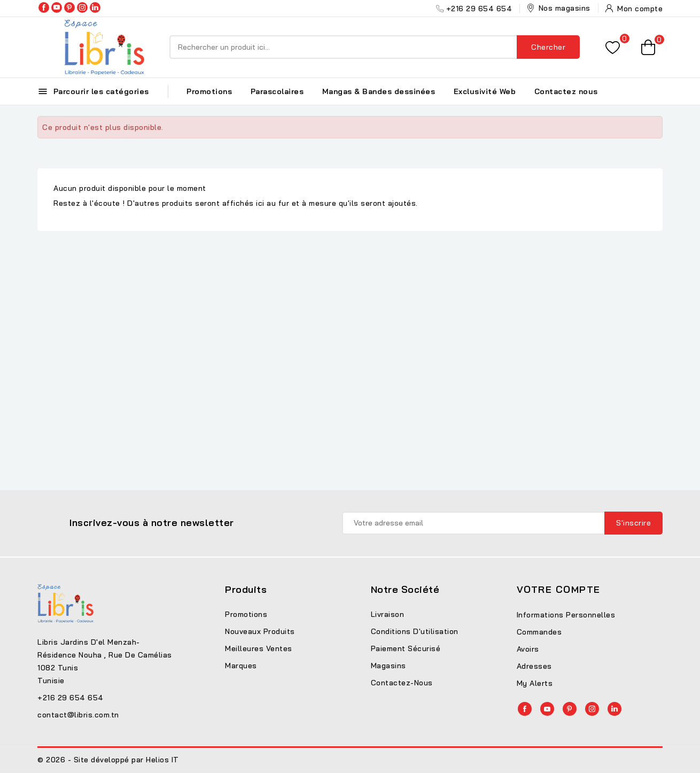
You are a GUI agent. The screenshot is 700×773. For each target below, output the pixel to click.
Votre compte (559, 589)
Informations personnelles (566, 615)
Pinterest (69, 7)
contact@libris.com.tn (78, 715)
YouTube (57, 7)
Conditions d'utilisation (415, 631)
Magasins (388, 666)
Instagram (82, 7)
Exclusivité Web (485, 91)
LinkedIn (95, 7)
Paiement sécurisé (406, 648)
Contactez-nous (402, 683)
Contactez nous (566, 91)
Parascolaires (277, 91)
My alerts (535, 683)
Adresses (534, 666)
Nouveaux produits (260, 631)
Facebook (44, 7)
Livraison (388, 614)
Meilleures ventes (259, 648)
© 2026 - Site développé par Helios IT (108, 760)
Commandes (539, 632)
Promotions (209, 91)
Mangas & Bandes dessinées (379, 91)
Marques (241, 666)
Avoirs (528, 649)
